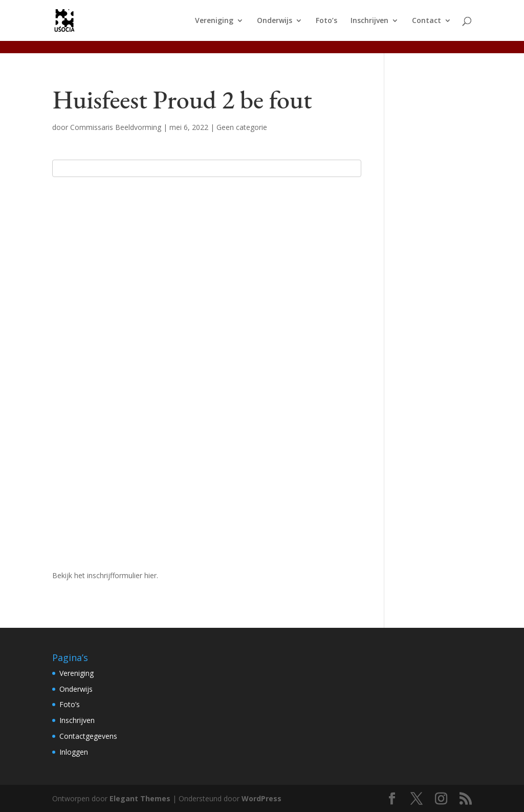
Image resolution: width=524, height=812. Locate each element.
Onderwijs (275, 21)
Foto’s (326, 21)
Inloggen (74, 752)
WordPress (261, 798)
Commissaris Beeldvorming (116, 127)
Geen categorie (242, 127)
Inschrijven (369, 21)
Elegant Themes (140, 798)
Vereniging (214, 21)
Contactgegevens (88, 736)
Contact (427, 21)
